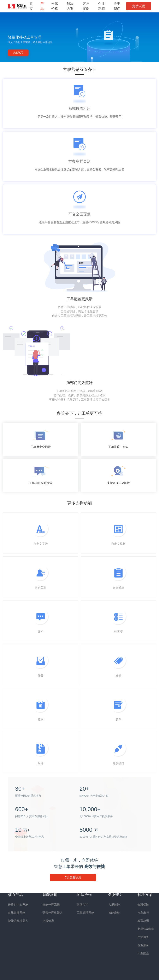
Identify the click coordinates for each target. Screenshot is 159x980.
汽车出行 (143, 913)
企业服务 (143, 945)
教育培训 (143, 921)
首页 (31, 6)
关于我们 (117, 6)
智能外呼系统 (51, 905)
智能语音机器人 (18, 921)
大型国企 (143, 953)
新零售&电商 (146, 929)
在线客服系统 (17, 913)
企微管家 (48, 921)
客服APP (83, 905)
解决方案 (70, 6)
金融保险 (143, 905)
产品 (42, 6)
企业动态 (101, 6)
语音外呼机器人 (53, 913)
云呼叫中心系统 (18, 905)
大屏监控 (114, 905)
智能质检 (114, 913)
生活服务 (143, 937)
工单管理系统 (86, 913)
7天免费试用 (73, 877)
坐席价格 (55, 6)
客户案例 (86, 6)
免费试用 (139, 6)
